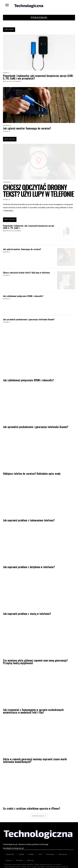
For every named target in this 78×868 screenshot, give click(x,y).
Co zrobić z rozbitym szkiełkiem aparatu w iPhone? (32, 808)
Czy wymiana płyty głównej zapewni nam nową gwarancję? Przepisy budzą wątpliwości (35, 662)
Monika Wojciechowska (12, 81)
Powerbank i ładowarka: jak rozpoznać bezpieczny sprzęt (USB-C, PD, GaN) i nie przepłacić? (38, 77)
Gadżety (6, 73)
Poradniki (7, 125)
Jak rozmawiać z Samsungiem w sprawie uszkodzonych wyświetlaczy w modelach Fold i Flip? (33, 711)
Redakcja (7, 131)
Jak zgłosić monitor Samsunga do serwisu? (27, 128)
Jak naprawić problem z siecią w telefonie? (27, 614)
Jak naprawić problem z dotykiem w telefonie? (29, 567)
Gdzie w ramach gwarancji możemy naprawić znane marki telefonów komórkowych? (35, 760)
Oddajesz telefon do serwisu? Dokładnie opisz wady (32, 474)
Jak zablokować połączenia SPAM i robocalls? (23, 296)
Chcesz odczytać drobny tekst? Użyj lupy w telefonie (38, 190)
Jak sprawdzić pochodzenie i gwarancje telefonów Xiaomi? (29, 319)
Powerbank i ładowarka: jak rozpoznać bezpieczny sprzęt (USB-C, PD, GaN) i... (29, 227)
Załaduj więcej (39, 816)
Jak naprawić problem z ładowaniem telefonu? (29, 520)
